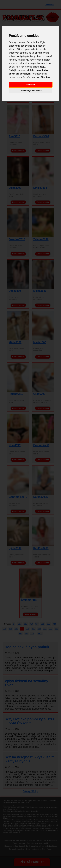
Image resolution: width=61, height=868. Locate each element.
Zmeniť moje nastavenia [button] (30, 91)
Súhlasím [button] (30, 85)
